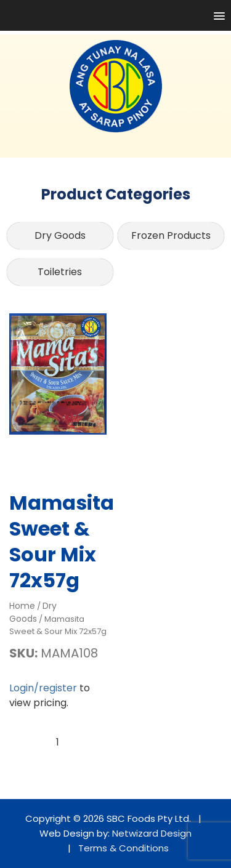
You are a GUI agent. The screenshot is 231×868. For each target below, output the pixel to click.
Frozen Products (171, 235)
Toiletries (60, 272)
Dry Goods (60, 235)
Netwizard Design (152, 833)
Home (22, 606)
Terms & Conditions (124, 848)
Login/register (43, 688)
